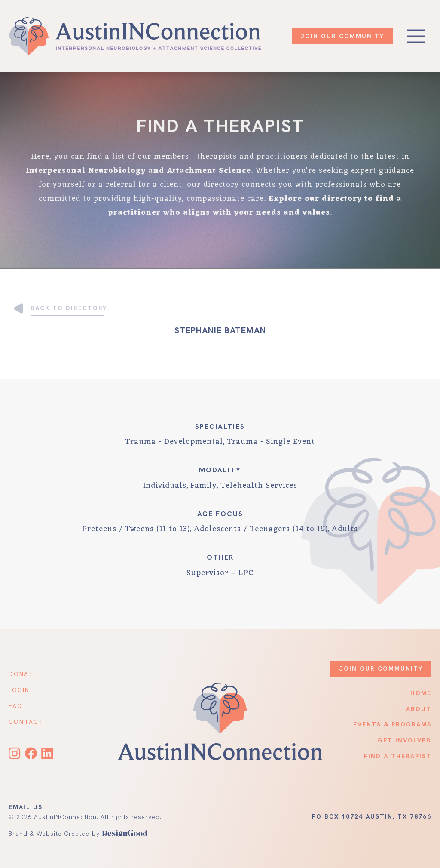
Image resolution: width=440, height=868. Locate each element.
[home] (135, 36)
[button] (416, 36)
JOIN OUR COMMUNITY (342, 36)
